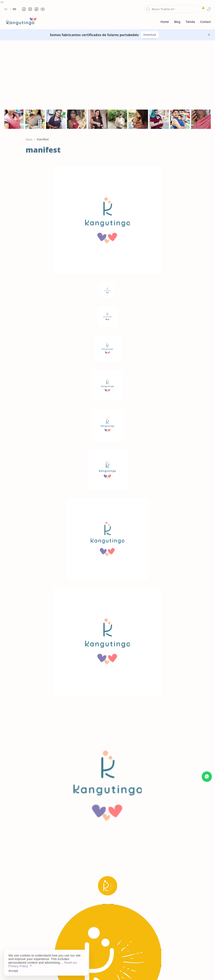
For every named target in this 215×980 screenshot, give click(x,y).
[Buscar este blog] (171, 9)
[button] (24, 9)
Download (150, 35)
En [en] (14, 9)
